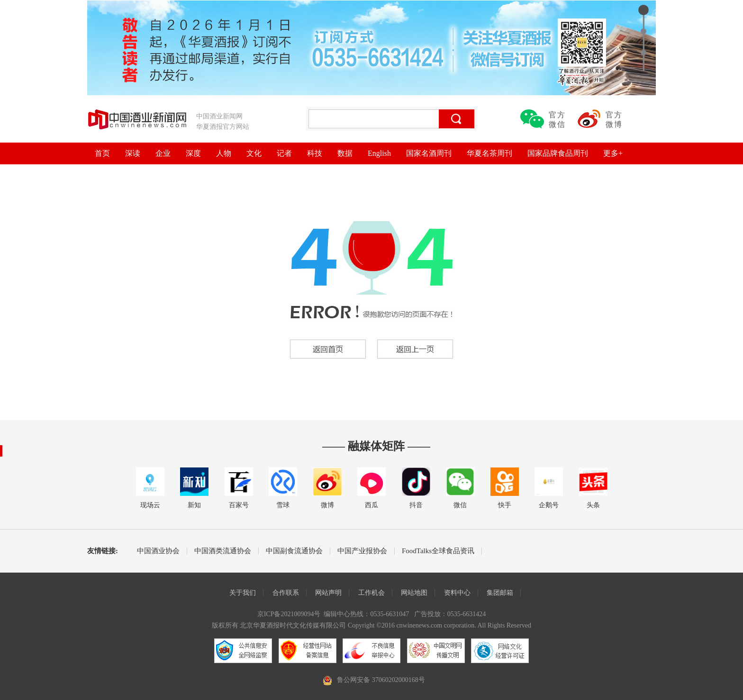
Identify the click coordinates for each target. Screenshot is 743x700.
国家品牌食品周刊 (558, 153)
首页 (102, 153)
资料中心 (457, 593)
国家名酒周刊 (429, 153)
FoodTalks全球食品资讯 (438, 551)
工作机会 (371, 593)
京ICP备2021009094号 (289, 614)
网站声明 (328, 593)
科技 (315, 153)
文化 (254, 153)
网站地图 (414, 593)
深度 (193, 153)
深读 (133, 153)
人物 (224, 153)
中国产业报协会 (362, 551)
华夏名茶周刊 (489, 153)
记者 (284, 153)
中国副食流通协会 (294, 551)
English (379, 153)
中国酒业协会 (158, 551)
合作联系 (286, 593)
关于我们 (243, 593)
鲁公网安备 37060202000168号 (381, 680)
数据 (345, 153)
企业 (163, 153)
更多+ (613, 153)
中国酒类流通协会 (223, 551)
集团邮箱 (500, 593)
